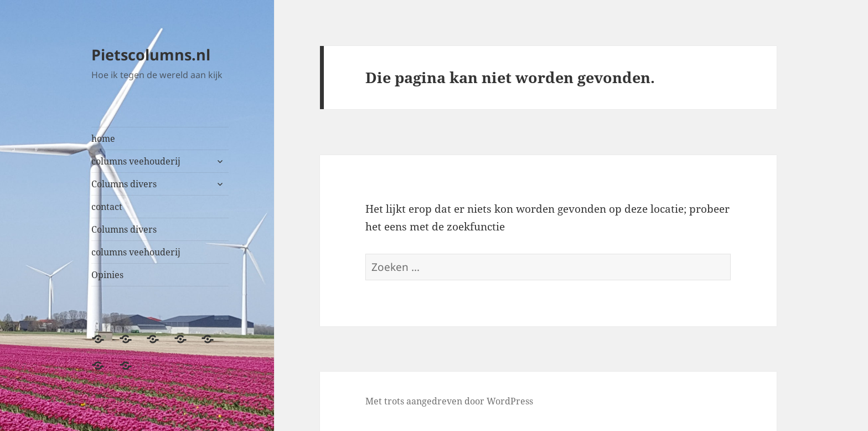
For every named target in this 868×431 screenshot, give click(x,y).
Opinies (107, 275)
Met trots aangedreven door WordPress (449, 401)
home (103, 138)
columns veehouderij (136, 161)
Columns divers (124, 184)
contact (107, 207)
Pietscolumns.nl (151, 55)
